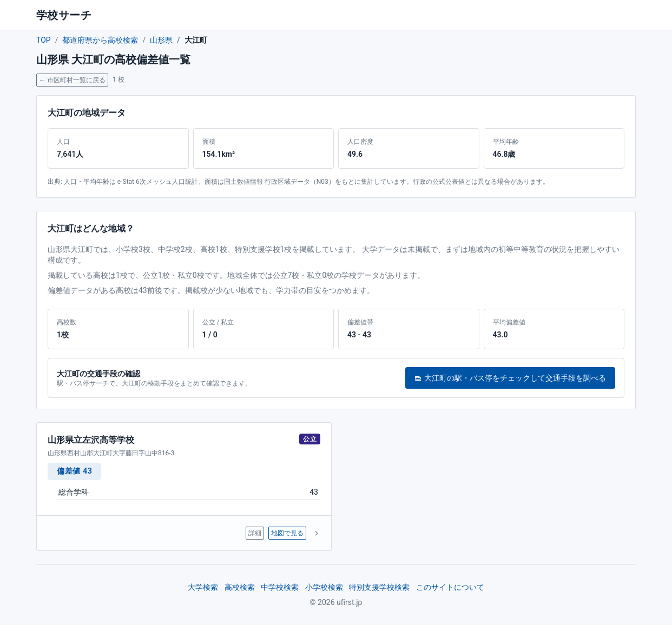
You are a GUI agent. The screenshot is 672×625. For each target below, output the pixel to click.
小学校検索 (324, 587)
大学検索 (203, 587)
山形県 (161, 40)
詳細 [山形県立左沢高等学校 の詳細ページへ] (255, 533)
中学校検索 (280, 587)
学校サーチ (64, 15)
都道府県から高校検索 (100, 40)
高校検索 (240, 587)
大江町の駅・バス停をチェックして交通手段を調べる (510, 378)
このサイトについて (450, 587)
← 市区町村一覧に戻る (72, 80)
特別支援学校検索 (379, 587)
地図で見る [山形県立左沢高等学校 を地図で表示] (287, 533)
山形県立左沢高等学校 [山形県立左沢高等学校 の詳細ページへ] (91, 440)
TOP (44, 40)
